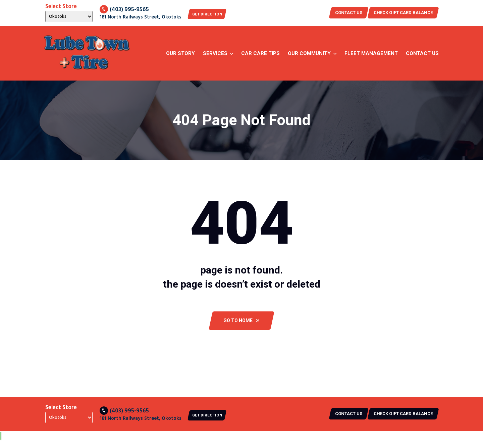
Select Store (61, 7)
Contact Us (422, 53)
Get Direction (211, 14)
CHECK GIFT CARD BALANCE (403, 13)
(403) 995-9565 (124, 9)
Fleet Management (371, 53)
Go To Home (241, 328)
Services (215, 53)
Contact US (349, 13)
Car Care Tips (260, 53)
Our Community (309, 53)
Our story (180, 53)
